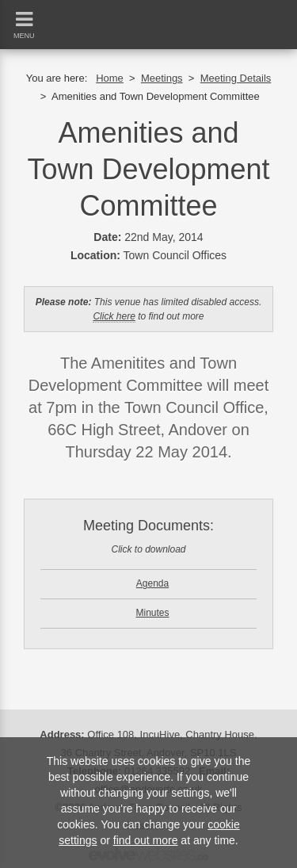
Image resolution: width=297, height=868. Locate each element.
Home (110, 78)
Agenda (152, 583)
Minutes (152, 613)
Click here (114, 316)
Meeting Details (236, 78)
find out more (146, 840)
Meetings (162, 78)
